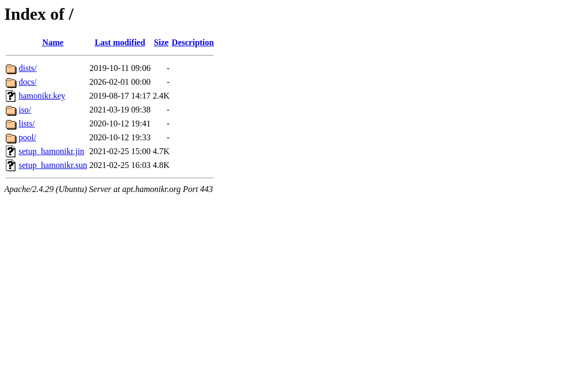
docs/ (28, 82)
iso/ (25, 110)
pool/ (27, 137)
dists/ (28, 68)
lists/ (27, 123)
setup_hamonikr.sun (53, 165)
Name (53, 42)
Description (193, 42)
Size (162, 42)
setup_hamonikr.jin (51, 151)
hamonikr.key (42, 96)
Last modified (120, 42)
